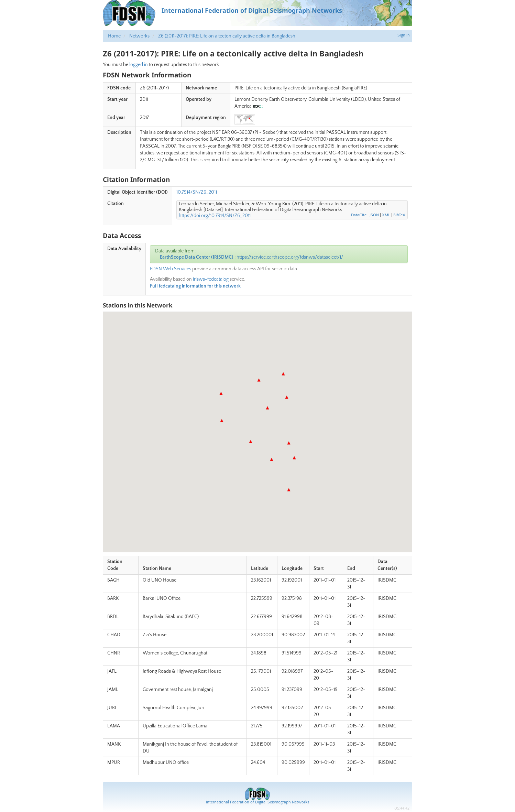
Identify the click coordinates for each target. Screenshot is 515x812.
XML (386, 215)
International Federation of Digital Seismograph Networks (257, 802)
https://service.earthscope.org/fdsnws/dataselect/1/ (290, 257)
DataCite (359, 215)
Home (114, 36)
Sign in (404, 35)
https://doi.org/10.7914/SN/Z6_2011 (215, 216)
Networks (139, 36)
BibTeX (399, 215)
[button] (289, 443)
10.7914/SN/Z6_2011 (197, 192)
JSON (374, 215)
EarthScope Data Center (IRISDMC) (197, 257)
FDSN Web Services (171, 269)
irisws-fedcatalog (211, 279)
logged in (139, 65)
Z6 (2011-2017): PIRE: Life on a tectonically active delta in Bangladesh (227, 36)
